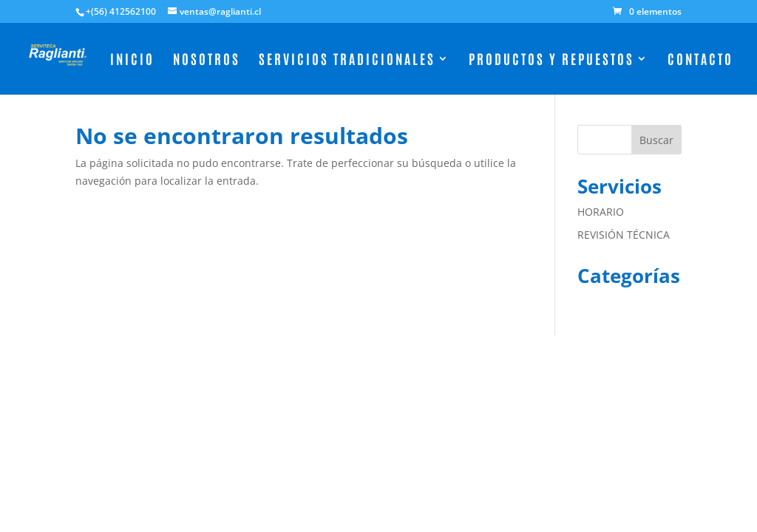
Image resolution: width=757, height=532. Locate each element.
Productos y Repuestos (551, 60)
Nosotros (207, 60)
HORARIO (601, 212)
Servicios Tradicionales (347, 60)
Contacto (700, 60)
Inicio (132, 60)
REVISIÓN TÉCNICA (624, 235)
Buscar (656, 140)
